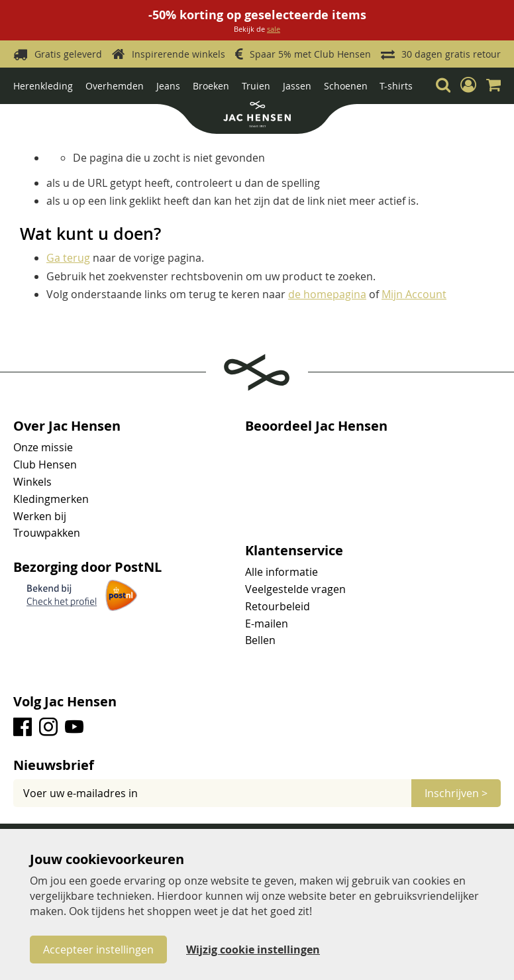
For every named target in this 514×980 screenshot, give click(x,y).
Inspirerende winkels (179, 54)
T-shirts (396, 86)
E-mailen (267, 624)
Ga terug (68, 258)
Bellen (260, 640)
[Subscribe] (456, 793)
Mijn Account (414, 294)
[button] (468, 85)
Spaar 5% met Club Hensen (310, 54)
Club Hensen (45, 464)
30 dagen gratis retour (451, 54)
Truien (256, 86)
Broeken (211, 86)
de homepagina (327, 294)
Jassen (297, 86)
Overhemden (115, 86)
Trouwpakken (47, 533)
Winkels (32, 482)
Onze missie (43, 447)
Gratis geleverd (68, 54)
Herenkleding (43, 86)
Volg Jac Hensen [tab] (65, 702)
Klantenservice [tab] (294, 551)
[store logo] (257, 116)
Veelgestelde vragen (295, 589)
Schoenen (346, 86)
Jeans (168, 86)
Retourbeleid (278, 606)
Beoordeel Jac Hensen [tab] (316, 426)
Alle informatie (282, 572)
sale (274, 29)
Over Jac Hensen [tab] (67, 426)
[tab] (257, 765)
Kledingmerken (51, 499)
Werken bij (40, 516)
